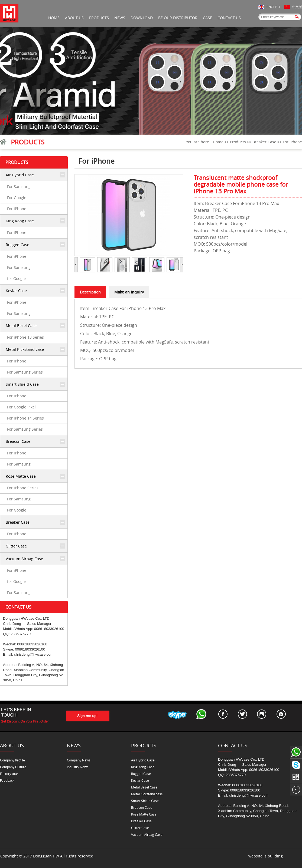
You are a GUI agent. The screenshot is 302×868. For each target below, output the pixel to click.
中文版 (297, 7)
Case (207, 18)
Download (142, 18)
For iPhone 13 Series (25, 337)
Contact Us (229, 18)
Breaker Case (264, 142)
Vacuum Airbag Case (24, 559)
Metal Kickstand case (25, 349)
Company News (79, 760)
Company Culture (13, 767)
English (273, 7)
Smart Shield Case (22, 384)
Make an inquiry (129, 292)
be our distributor (178, 18)
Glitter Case (16, 546)
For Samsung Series (25, 372)
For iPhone (292, 142)
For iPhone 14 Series (25, 418)
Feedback (7, 780)
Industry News (78, 767)
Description (90, 292)
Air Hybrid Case (20, 175)
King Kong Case (20, 221)
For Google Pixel (21, 407)
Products (99, 18)
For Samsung (19, 187)
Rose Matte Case (21, 476)
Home (54, 18)
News (120, 18)
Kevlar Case (16, 291)
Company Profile (12, 760)
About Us (74, 18)
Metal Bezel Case (21, 326)
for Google (16, 278)
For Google (17, 198)
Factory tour (9, 774)
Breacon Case (18, 441)
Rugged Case (17, 245)
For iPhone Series (23, 488)
